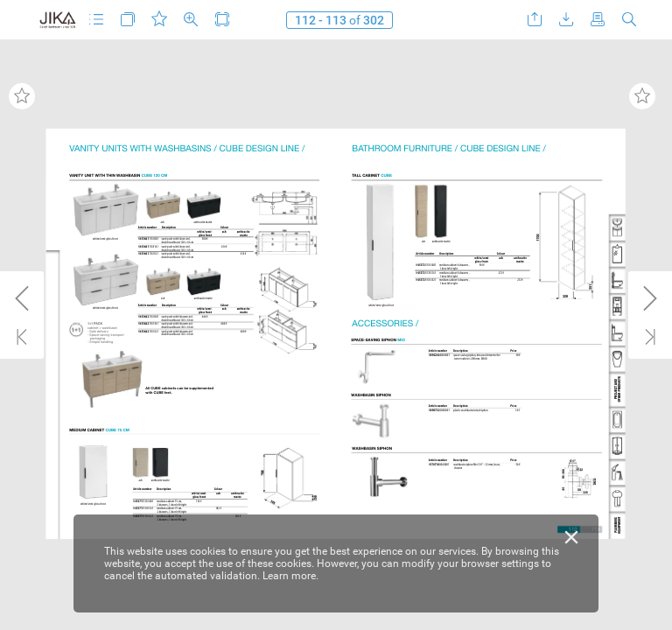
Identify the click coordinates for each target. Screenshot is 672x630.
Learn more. (290, 576)
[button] (96, 20)
